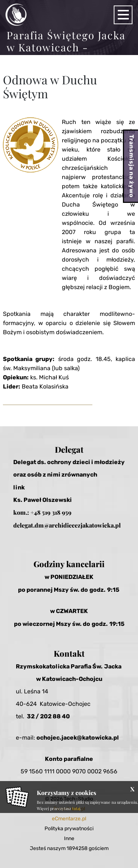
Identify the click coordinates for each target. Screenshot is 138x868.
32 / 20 (37, 716)
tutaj (76, 808)
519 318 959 (57, 512)
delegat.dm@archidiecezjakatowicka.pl (67, 525)
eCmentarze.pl (69, 819)
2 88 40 (59, 716)
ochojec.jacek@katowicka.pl (78, 738)
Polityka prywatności (69, 829)
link (19, 487)
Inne (69, 838)
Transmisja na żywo (132, 166)
